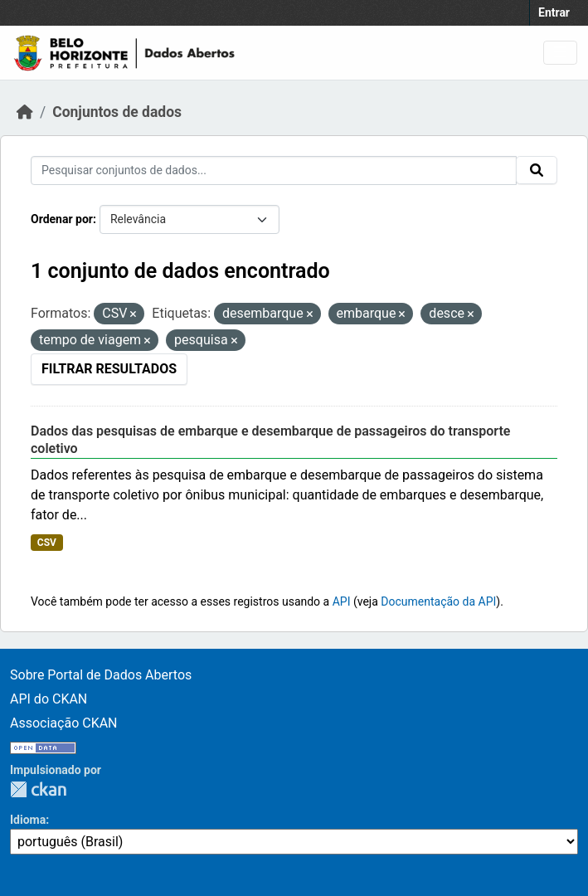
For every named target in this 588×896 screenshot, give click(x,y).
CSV (47, 543)
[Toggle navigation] (560, 53)
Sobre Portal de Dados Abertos (101, 675)
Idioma (28, 820)
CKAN (38, 789)
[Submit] (537, 170)
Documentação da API (438, 601)
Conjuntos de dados (117, 112)
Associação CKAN (64, 723)
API (342, 601)
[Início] (25, 112)
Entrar (554, 12)
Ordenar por (62, 219)
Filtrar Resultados (109, 369)
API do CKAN (49, 699)
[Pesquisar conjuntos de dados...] (274, 170)
